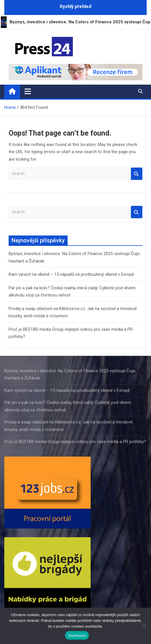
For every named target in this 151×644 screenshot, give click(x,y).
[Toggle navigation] (28, 91)
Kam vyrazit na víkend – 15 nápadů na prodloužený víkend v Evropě (71, 274)
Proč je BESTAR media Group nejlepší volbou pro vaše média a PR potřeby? (75, 442)
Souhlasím (77, 636)
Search (137, 174)
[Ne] (144, 626)
